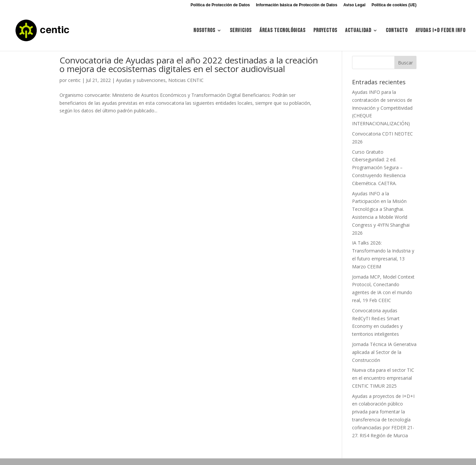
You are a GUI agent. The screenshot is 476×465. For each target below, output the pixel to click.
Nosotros (204, 31)
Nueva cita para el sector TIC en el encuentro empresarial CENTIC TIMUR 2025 (383, 378)
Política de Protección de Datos (220, 5)
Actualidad (358, 31)
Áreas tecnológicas (282, 31)
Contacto (397, 31)
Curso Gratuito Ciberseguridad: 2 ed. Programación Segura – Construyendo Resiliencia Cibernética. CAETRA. (379, 168)
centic (74, 80)
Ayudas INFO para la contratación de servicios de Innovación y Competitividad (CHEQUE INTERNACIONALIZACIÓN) (382, 108)
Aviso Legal (355, 5)
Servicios (241, 31)
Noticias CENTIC (186, 80)
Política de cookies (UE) (394, 5)
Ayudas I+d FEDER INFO (440, 31)
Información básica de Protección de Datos (297, 5)
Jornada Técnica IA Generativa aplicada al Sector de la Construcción (384, 352)
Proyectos (325, 31)
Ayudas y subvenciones (141, 80)
